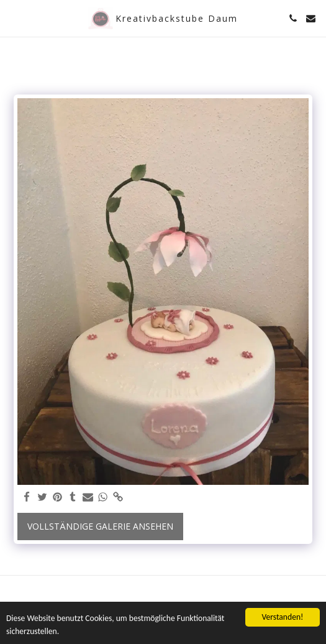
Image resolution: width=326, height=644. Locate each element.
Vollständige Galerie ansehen (100, 526)
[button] (14, 18)
